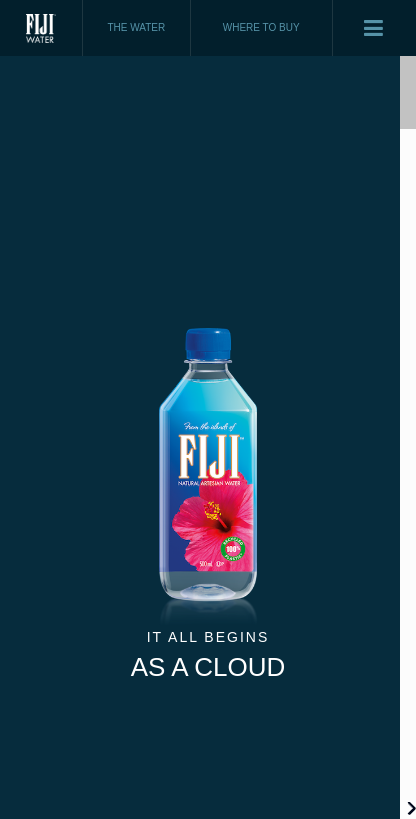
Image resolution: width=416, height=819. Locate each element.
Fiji (41, 28)
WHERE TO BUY (261, 27)
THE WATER (136, 27)
